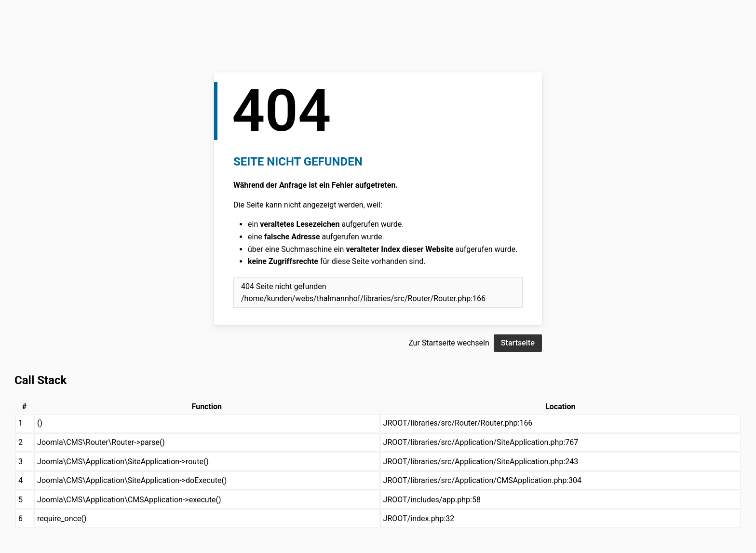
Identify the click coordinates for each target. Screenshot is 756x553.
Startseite (518, 343)
